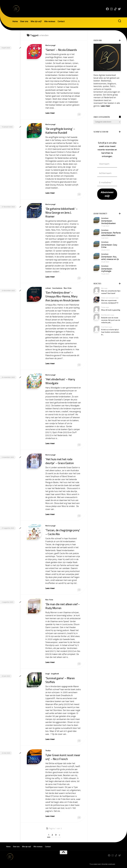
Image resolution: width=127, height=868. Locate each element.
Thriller (48, 751)
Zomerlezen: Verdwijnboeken (108, 222)
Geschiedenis (57, 288)
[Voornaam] (107, 164)
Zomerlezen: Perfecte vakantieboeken (111, 234)
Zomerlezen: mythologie (107, 270)
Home (15, 21)
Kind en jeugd (50, 45)
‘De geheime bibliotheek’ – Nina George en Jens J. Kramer (61, 213)
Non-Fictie (68, 288)
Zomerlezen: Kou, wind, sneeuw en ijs (110, 258)
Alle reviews (50, 21)
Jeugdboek (55, 674)
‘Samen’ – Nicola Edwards (61, 50)
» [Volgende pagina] (59, 835)
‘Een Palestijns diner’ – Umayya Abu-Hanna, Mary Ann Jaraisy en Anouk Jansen (62, 296)
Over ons (24, 21)
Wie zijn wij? (36, 21)
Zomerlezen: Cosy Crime (109, 246)
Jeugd (48, 674)
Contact (61, 21)
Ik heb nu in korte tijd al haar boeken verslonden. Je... (110, 332)
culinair (48, 288)
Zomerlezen (105, 218)
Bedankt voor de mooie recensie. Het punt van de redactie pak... (111, 320)
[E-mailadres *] (107, 183)
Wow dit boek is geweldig (111, 310)
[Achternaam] (107, 173)
